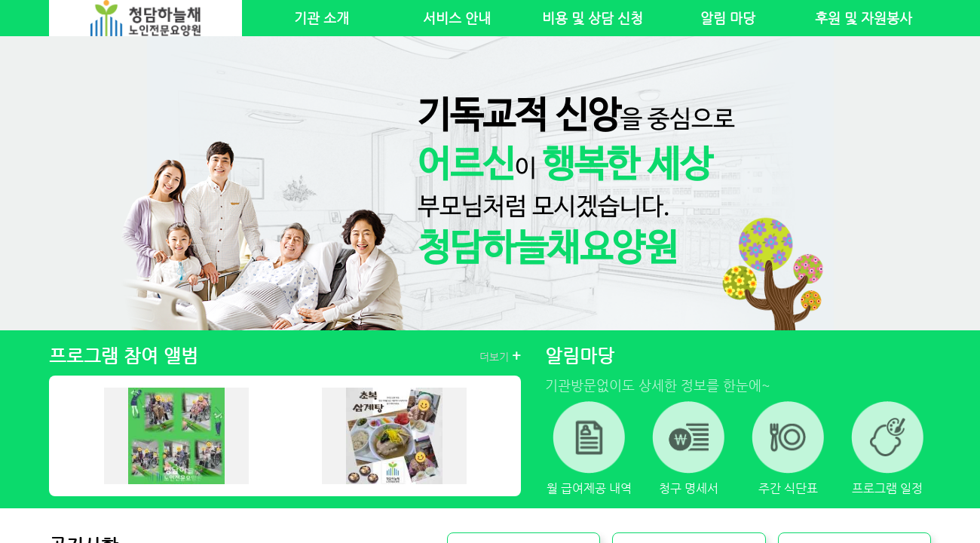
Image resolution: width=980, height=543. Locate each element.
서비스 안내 (457, 18)
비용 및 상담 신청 (593, 18)
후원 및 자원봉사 (864, 18)
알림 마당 (728, 18)
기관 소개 (322, 18)
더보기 (500, 356)
